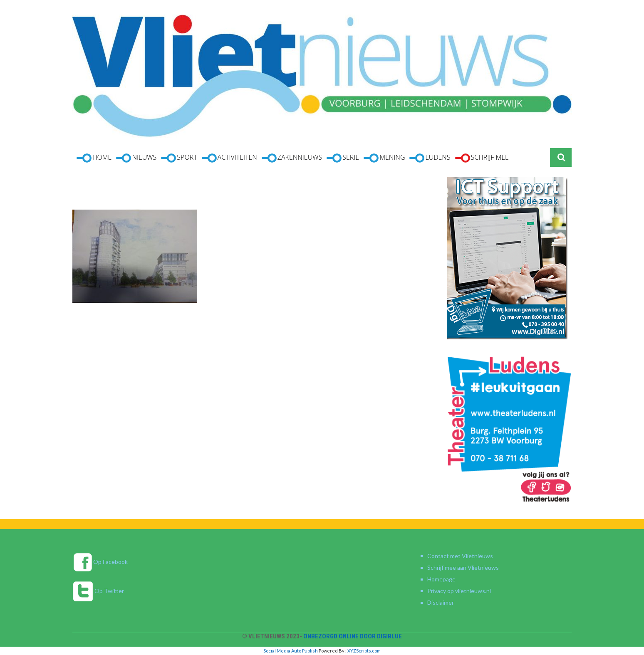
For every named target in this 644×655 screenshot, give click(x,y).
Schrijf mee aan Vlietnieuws (463, 567)
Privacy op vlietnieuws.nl (459, 591)
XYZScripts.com (364, 651)
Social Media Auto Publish (291, 651)
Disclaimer (441, 602)
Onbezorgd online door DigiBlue (353, 636)
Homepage (441, 579)
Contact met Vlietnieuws (460, 556)
